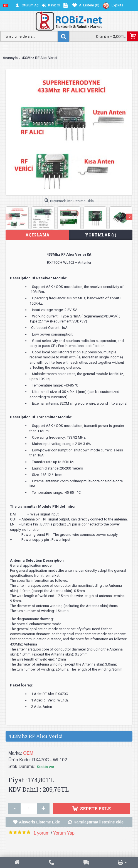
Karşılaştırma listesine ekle (98, 822)
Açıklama (37, 235)
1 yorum (41, 833)
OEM (28, 753)
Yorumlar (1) (101, 235)
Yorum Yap (64, 833)
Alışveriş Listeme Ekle (40, 822)
